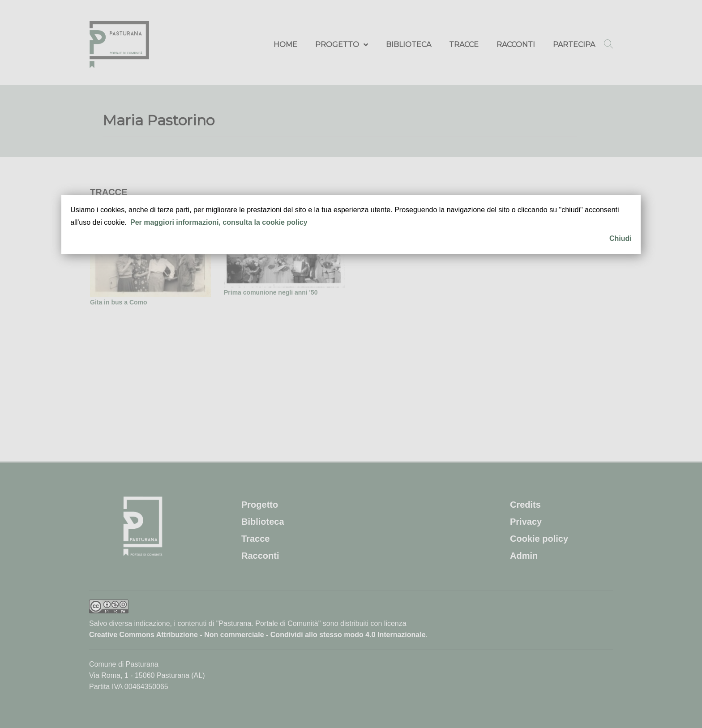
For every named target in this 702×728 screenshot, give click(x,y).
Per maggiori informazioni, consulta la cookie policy (219, 222)
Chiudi (621, 238)
